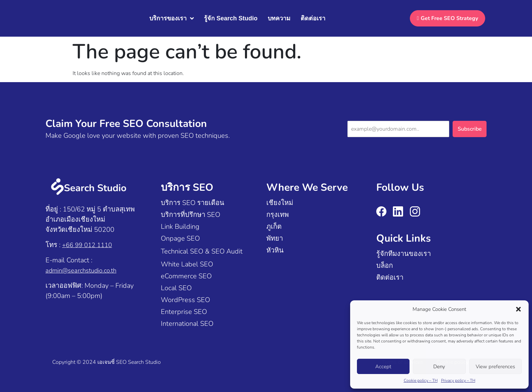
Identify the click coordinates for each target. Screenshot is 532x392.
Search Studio (144, 362)
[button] (518, 309)
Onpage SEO (180, 238)
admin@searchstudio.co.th (85, 270)
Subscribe (470, 129)
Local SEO (176, 288)
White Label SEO (187, 264)
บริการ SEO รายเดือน (193, 203)
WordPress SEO (185, 300)
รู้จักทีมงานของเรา (404, 254)
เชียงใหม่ (280, 203)
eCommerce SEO (186, 276)
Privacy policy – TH (458, 380)
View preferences (495, 367)
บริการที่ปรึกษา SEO (191, 215)
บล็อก (385, 266)
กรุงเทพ (278, 215)
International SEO (187, 324)
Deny (439, 367)
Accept (383, 367)
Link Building (180, 227)
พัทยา (275, 238)
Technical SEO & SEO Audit (202, 251)
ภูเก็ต (274, 227)
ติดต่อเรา (390, 277)
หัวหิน (275, 250)
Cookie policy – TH (421, 380)
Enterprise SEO (184, 312)
